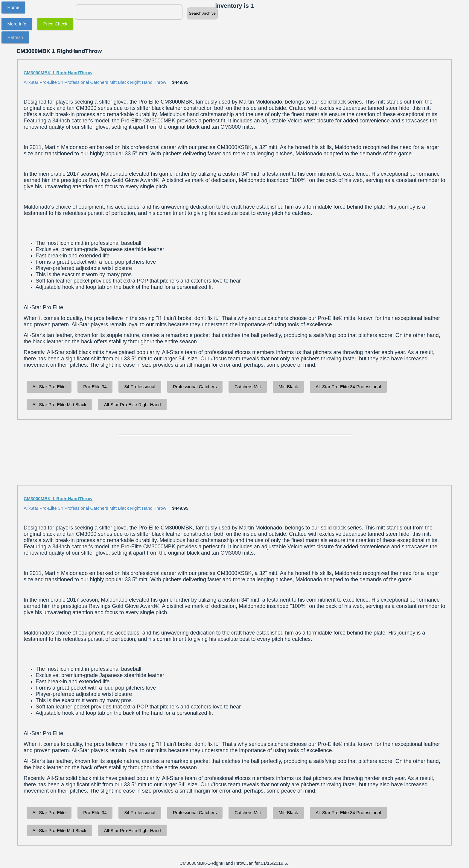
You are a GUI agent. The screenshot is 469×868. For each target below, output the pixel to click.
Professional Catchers (195, 387)
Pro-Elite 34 (95, 387)
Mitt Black (288, 387)
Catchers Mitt (248, 387)
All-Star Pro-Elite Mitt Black (60, 405)
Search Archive (202, 13)
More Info (17, 24)
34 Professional (140, 387)
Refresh (15, 37)
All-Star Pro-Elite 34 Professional (348, 387)
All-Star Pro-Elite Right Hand (133, 405)
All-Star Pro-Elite (49, 387)
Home (13, 7)
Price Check (55, 24)
